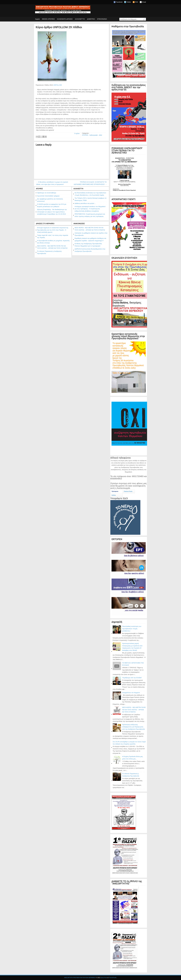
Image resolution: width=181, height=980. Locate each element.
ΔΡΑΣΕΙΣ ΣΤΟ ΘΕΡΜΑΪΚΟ (45, 224)
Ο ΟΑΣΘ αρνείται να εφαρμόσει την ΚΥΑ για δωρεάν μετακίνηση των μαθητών (52, 205)
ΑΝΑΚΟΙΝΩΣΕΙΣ (79, 224)
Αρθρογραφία (94, 135)
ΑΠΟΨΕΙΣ (85, 135)
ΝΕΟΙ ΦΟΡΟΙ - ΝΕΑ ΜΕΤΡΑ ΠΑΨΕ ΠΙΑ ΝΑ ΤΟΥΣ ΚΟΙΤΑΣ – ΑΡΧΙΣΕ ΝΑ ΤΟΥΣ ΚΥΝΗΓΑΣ (52, 247)
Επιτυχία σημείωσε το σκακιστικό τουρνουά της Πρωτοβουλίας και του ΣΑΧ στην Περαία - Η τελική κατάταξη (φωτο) (53, 230)
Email (144, 2)
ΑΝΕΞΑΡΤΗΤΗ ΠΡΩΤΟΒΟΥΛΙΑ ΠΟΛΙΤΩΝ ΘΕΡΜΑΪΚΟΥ (80, 978)
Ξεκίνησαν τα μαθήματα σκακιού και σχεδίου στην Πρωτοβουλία (91, 234)
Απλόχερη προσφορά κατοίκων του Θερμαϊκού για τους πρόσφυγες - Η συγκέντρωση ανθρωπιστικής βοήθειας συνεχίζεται (90, 209)
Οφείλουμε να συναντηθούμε (47, 193)
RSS (137, 2)
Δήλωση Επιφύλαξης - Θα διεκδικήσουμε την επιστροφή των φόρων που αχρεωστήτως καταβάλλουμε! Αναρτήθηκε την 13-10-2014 (52, 212)
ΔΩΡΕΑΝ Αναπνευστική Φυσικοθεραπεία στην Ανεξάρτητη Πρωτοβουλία (90, 250)
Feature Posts (128, 491)
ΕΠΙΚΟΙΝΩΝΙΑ (102, 19)
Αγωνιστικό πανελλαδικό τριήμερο (48, 196)
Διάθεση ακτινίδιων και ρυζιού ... (85, 203)
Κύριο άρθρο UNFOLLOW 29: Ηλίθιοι (59, 27)
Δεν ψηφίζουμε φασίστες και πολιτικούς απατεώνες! (50, 200)
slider (100, 135)
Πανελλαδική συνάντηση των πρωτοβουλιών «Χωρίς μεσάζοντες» (132, 629)
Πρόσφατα (115, 491)
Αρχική (37, 19)
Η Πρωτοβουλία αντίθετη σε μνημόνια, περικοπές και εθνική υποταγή (53, 242)
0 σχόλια (77, 134)
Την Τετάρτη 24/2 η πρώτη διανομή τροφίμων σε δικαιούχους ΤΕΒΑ (90, 199)
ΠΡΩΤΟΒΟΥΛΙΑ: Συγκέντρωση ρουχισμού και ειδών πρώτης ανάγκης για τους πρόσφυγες (90, 215)
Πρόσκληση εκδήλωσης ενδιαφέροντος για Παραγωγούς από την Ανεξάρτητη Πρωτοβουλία (133, 727)
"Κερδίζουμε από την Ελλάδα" (132, 678)
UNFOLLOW (58, 85)
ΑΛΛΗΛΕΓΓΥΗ (80, 19)
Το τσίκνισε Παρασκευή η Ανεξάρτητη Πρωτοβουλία (49, 252)
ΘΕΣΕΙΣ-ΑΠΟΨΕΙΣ (48, 19)
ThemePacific (113, 978)
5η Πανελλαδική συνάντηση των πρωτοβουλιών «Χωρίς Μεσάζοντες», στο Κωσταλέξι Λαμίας (90, 194)
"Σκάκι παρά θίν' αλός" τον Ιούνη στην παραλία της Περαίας (53, 236)
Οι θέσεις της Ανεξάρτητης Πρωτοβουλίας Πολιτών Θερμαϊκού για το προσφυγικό (88, 245)
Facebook (119, 2)
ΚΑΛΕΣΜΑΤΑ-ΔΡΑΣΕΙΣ (65, 19)
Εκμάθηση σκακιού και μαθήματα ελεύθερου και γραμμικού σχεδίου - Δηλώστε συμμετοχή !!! (90, 239)
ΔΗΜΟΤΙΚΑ (91, 19)
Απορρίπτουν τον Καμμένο (131, 693)
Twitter (129, 2)
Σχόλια (114, 495)
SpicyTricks (104, 978)
